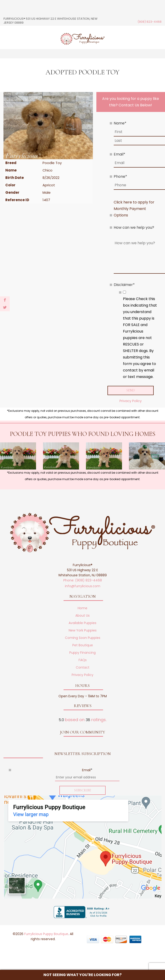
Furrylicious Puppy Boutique (46, 935)
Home (82, 608)
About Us (82, 616)
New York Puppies (83, 631)
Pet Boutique (83, 645)
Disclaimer (124, 285)
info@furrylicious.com (83, 586)
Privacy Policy (131, 401)
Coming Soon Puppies (83, 638)
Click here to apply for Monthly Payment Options (134, 209)
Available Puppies (82, 623)
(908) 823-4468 (150, 22)
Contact (83, 668)
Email (119, 154)
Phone (120, 176)
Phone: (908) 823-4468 (83, 580)
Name (120, 123)
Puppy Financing (82, 653)
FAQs (83, 660)
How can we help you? (134, 227)
